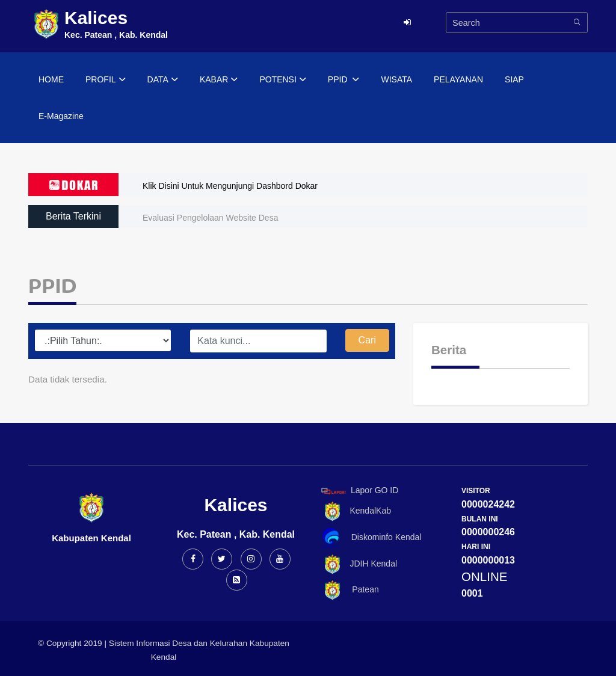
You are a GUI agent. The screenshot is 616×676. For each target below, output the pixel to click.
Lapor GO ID (359, 490)
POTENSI (282, 80)
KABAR (219, 80)
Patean (348, 590)
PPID (344, 80)
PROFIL (106, 80)
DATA (163, 80)
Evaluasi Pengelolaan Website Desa (210, 218)
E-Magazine (61, 116)
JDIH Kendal (357, 564)
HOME (51, 79)
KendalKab (354, 512)
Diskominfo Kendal (371, 538)
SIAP (514, 79)
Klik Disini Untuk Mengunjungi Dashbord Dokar (230, 186)
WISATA (396, 79)
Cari (367, 340)
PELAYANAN (458, 79)
